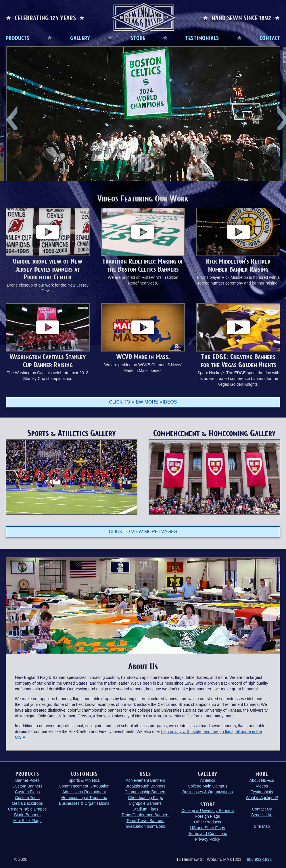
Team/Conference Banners (146, 814)
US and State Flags (207, 827)
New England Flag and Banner (144, 18)
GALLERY (80, 38)
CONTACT (270, 38)
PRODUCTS (18, 38)
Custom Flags (27, 791)
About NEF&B (262, 780)
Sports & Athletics (84, 780)
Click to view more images (143, 531)
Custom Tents (27, 797)
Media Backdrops (27, 803)
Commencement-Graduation (84, 786)
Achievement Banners (145, 780)
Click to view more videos (143, 402)
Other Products (208, 822)
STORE (138, 38)
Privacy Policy (208, 839)
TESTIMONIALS (202, 38)
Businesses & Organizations (84, 803)
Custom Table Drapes (27, 809)
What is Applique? (262, 797)
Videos (262, 786)
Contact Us (262, 809)
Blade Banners (27, 814)
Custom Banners (27, 786)
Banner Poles (27, 780)
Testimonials (262, 791)
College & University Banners (208, 810)
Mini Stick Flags (27, 820)
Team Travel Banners (145, 820)
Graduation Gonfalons (145, 826)
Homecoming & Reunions (84, 797)
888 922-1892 (259, 859)
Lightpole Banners (146, 803)
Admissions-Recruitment (84, 791)
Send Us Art (262, 814)
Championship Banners (145, 791)
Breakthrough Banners (145, 786)
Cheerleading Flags (145, 797)
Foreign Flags (208, 816)
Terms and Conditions (207, 833)
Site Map (262, 826)
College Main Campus (208, 786)
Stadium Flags (145, 809)
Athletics (208, 780)
